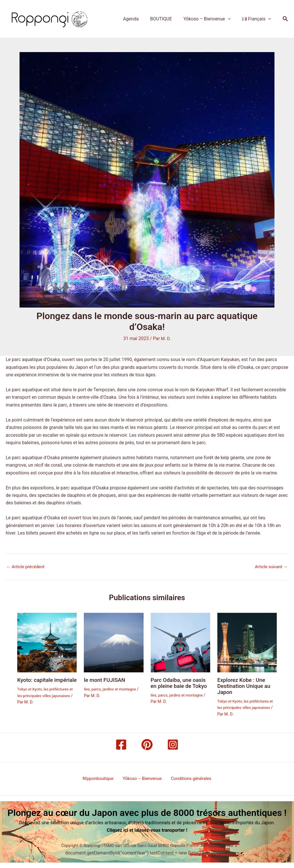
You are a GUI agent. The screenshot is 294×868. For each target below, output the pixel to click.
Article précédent (27, 567)
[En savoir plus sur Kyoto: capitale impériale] (47, 642)
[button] (231, 19)
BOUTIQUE (167, 19)
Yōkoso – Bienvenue (210, 19)
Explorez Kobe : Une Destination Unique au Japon (245, 686)
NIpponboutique (100, 778)
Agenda (139, 19)
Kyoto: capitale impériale (36, 683)
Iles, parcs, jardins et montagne (112, 689)
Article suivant (270, 567)
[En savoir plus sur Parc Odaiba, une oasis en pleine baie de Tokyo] (180, 642)
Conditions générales (189, 778)
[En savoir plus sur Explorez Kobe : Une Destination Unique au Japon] (247, 642)
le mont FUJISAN (106, 680)
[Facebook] (121, 744)
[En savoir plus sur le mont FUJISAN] (114, 642)
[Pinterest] (147, 744)
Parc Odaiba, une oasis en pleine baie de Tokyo (180, 686)
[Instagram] (173, 744)
